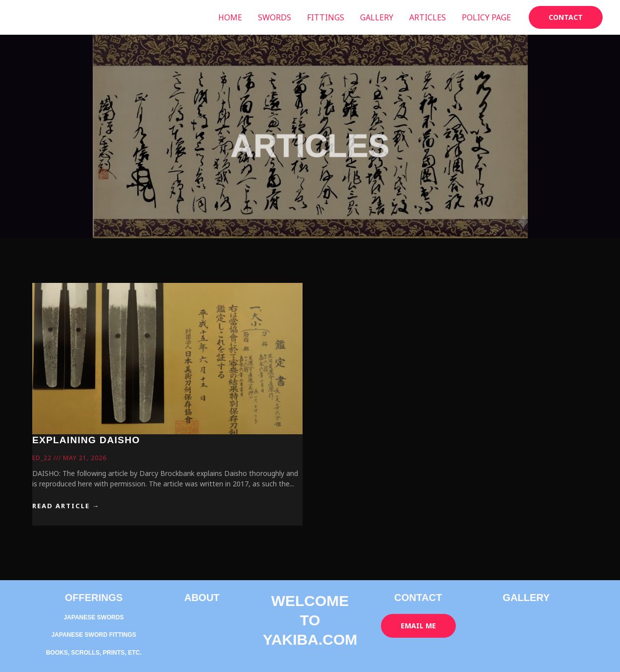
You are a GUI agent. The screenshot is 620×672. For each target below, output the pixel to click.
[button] (566, 17)
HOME (230, 17)
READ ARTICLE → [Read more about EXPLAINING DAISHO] (66, 506)
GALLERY (377, 17)
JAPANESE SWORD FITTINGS (93, 635)
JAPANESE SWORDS (93, 617)
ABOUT (202, 598)
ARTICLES (428, 17)
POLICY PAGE (486, 17)
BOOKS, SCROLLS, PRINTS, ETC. (94, 653)
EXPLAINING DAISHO (86, 440)
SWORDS (275, 17)
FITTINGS (326, 17)
